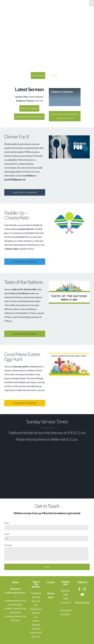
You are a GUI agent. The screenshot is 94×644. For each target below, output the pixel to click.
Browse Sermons (29, 108)
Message (8, 545)
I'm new (54, 75)
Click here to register (25, 192)
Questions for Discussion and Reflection (65, 116)
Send (47, 567)
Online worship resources (29, 117)
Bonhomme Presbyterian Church (47, 21)
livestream (38, 76)
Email (7, 534)
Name (7, 523)
